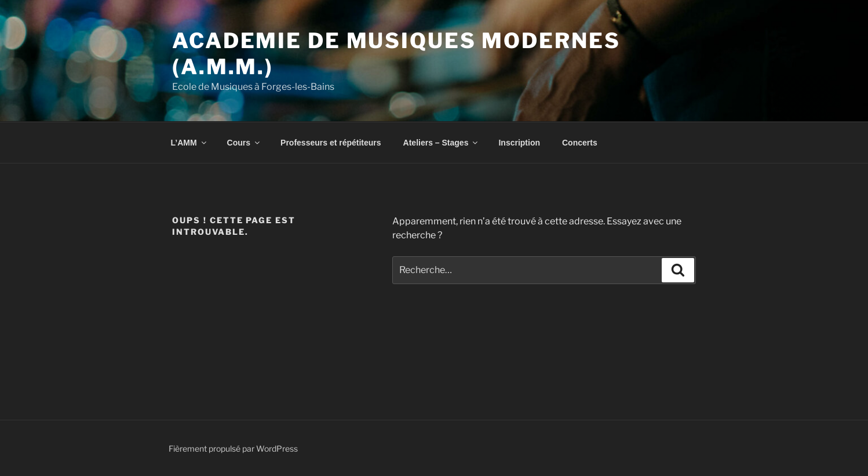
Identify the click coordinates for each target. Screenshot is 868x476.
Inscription (519, 143)
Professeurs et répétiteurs (331, 143)
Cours (244, 143)
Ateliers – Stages (442, 143)
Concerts (580, 143)
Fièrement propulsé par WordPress (233, 448)
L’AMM (189, 143)
